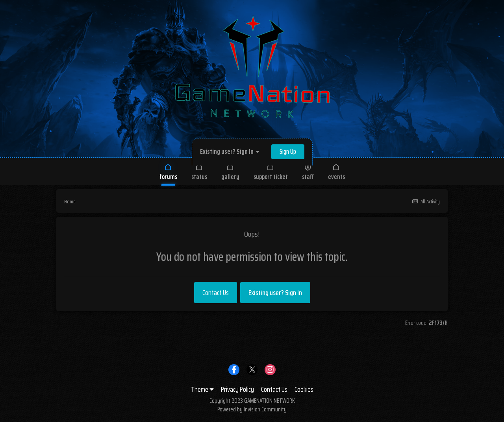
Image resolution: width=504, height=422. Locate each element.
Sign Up (288, 152)
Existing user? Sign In (230, 152)
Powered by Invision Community (252, 409)
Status (199, 172)
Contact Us (216, 293)
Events (336, 172)
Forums (168, 172)
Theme (202, 389)
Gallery (230, 172)
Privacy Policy (237, 389)
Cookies (304, 389)
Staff (308, 172)
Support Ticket (271, 172)
